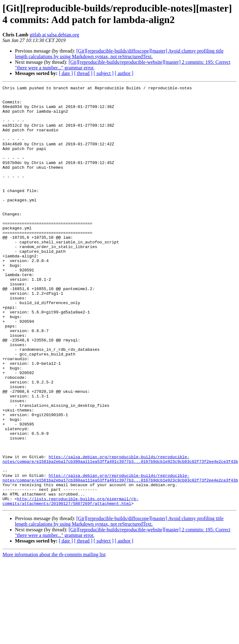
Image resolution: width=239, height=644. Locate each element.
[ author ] (124, 73)
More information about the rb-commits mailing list (54, 639)
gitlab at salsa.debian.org (54, 35)
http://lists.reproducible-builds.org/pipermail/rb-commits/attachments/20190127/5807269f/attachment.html (70, 585)
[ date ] (66, 73)
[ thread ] (83, 73)
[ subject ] (104, 73)
